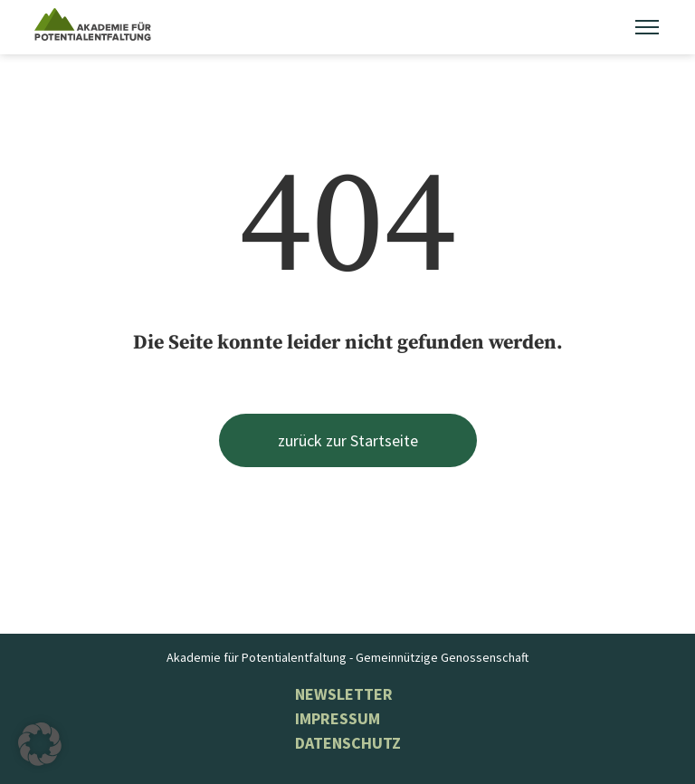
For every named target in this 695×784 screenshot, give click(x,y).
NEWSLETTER (344, 694)
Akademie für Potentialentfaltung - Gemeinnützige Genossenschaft (347, 657)
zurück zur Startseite (348, 440)
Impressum (338, 718)
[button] (40, 744)
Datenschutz (348, 743)
